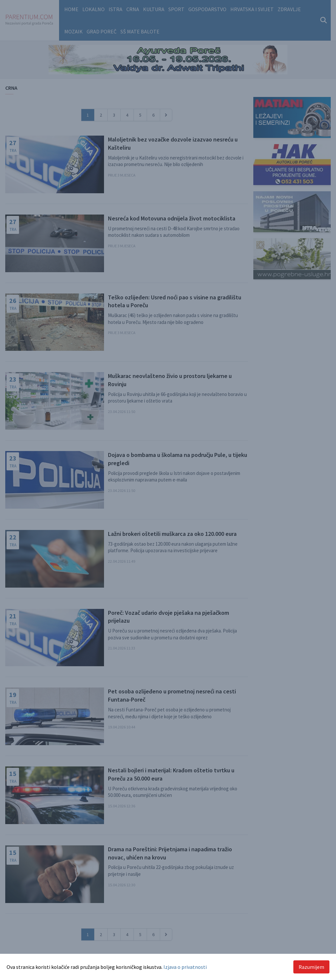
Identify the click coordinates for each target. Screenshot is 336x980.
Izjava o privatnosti (185, 967)
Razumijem (311, 967)
